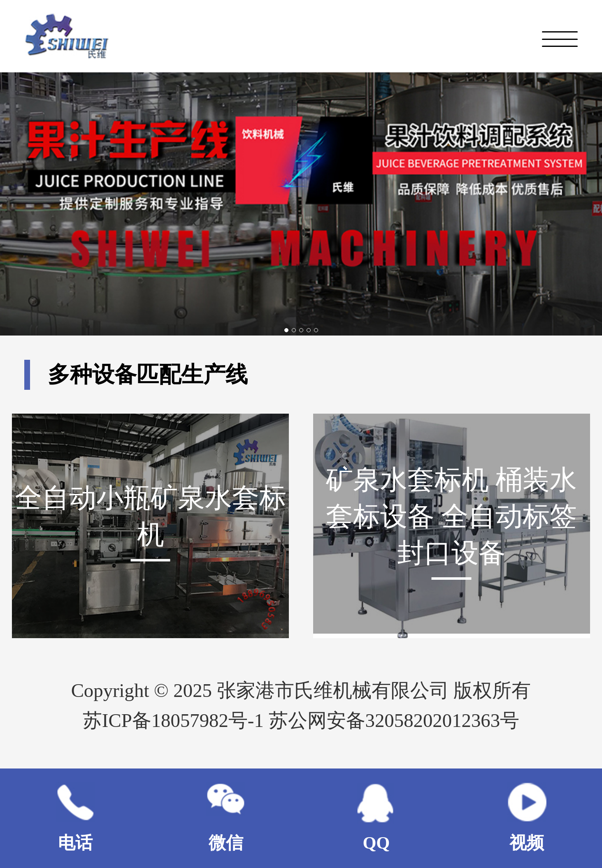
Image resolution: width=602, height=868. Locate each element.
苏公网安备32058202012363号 (394, 720)
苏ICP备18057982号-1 (176, 720)
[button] (286, 330)
